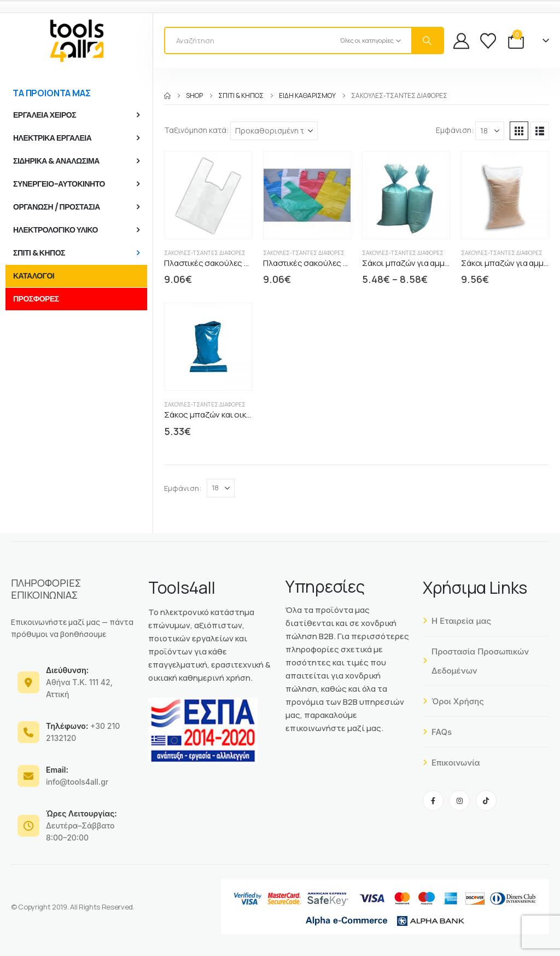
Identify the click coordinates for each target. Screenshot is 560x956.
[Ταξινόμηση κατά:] (274, 131)
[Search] (427, 40)
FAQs (437, 732)
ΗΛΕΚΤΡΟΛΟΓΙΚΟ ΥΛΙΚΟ (56, 230)
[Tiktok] (486, 801)
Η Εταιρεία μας (457, 621)
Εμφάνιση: (455, 130)
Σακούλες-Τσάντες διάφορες (205, 253)
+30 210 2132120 (83, 732)
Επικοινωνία (451, 763)
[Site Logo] (77, 40)
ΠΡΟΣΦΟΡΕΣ (36, 299)
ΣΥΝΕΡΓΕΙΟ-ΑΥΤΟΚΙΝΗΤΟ (59, 184)
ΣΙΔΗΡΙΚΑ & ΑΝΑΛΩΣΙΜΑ (56, 161)
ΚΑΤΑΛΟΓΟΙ (34, 276)
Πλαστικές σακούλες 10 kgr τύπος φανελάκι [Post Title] (245, 263)
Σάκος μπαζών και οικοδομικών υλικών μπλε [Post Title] (248, 415)
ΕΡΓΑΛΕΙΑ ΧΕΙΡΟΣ (45, 115)
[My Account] (461, 41)
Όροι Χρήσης (453, 701)
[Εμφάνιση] (490, 131)
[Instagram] (459, 801)
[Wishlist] (488, 41)
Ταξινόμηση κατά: (196, 130)
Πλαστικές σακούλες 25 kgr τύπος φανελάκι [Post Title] (345, 263)
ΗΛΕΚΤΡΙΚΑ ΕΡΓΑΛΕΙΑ (52, 138)
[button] (519, 131)
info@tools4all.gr (77, 776)
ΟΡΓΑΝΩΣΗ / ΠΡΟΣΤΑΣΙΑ (57, 207)
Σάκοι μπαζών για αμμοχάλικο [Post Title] (419, 263)
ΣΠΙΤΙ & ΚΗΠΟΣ (39, 253)
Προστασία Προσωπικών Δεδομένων (476, 661)
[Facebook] (433, 801)
